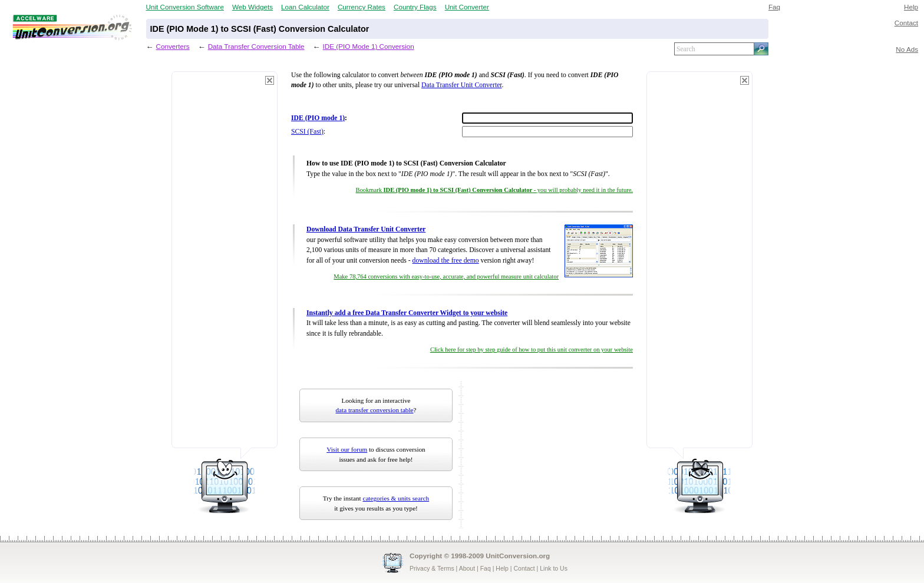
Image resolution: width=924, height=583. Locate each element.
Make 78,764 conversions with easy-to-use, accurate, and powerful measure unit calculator (446, 276)
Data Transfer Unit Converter (461, 85)
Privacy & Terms (432, 568)
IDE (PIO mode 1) (318, 118)
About (467, 568)
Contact (906, 23)
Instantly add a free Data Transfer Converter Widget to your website (407, 313)
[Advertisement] (225, 265)
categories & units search (396, 498)
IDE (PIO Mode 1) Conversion (369, 46)
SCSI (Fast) (307, 132)
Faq (774, 7)
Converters (173, 46)
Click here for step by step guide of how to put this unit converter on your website (532, 350)
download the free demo (446, 261)
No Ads (907, 49)
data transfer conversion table (375, 410)
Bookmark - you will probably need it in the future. (494, 190)
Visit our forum (347, 449)
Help (911, 7)
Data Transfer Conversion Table (256, 46)
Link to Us (554, 568)
